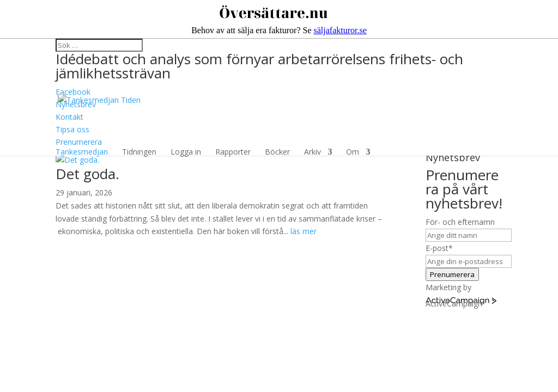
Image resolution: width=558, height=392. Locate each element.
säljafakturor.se (340, 30)
